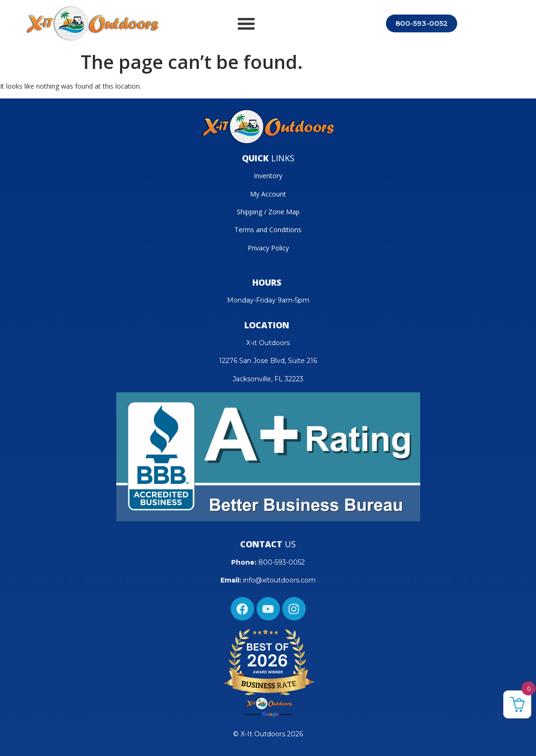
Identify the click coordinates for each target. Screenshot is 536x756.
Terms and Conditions (268, 230)
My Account (268, 194)
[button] (246, 23)
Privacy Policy (268, 248)
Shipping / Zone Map (268, 212)
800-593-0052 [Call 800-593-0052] (422, 23)
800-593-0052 (282, 562)
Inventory (268, 176)
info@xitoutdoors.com (279, 580)
